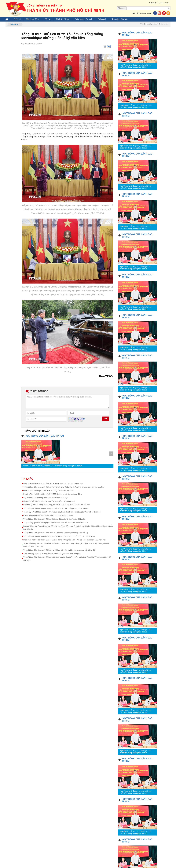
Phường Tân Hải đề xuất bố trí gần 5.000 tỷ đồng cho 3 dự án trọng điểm (52, 494)
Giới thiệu (153, 3)
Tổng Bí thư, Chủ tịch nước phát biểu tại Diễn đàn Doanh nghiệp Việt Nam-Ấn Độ (56, 533)
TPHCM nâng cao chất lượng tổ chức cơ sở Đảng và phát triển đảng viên (52, 554)
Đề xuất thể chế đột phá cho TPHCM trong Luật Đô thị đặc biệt (48, 490)
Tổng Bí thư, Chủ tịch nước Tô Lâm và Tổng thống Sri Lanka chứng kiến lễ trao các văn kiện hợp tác (64, 487)
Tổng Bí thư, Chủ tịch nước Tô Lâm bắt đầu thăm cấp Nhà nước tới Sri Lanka (54, 519)
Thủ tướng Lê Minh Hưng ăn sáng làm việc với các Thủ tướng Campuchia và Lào (56, 508)
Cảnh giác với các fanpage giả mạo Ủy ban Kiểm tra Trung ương (49, 501)
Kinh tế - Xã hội (63, 19)
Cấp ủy (48, 19)
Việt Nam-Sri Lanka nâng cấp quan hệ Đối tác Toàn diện (46, 498)
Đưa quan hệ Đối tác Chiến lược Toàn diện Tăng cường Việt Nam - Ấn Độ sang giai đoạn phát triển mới (64, 540)
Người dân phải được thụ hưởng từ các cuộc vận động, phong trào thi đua (53, 466)
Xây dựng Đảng (33, 19)
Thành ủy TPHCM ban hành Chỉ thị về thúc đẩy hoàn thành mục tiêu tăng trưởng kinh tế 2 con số (62, 512)
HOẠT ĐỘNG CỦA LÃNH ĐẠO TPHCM (44, 436)
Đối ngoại (102, 19)
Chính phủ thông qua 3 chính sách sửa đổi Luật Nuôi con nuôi (48, 515)
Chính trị (17, 19)
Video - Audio (164, 3)
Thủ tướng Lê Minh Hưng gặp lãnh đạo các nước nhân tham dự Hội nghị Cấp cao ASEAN (59, 536)
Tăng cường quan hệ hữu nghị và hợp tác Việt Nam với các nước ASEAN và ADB (56, 523)
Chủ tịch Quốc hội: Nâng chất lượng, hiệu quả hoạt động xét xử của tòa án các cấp (57, 505)
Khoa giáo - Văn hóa (119, 19)
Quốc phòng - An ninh (83, 19)
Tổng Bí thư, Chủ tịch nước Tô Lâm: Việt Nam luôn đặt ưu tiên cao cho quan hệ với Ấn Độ (59, 550)
